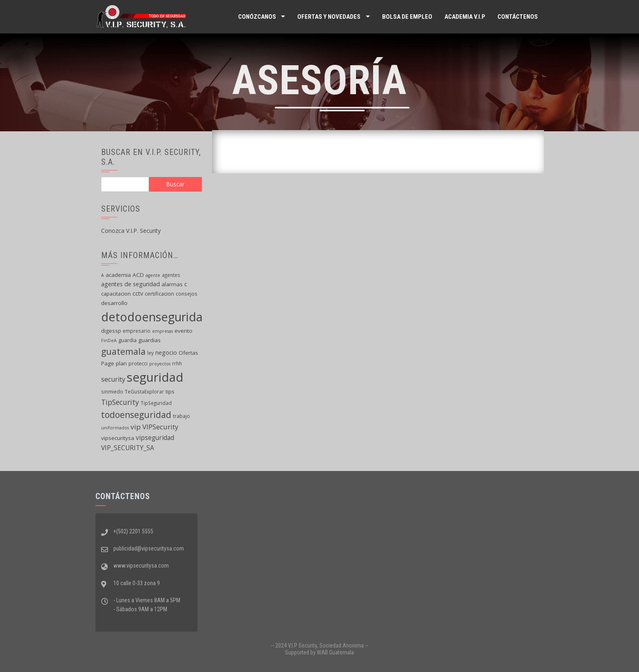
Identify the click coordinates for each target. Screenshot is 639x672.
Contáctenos (518, 17)
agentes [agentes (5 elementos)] (171, 275)
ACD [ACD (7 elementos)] (138, 275)
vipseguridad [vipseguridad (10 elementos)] (155, 438)
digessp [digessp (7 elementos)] (111, 331)
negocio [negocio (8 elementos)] (166, 353)
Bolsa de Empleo (407, 17)
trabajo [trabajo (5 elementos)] (181, 416)
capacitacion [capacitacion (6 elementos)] (116, 294)
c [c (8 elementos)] (186, 284)
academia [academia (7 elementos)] (118, 275)
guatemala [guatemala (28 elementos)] (123, 351)
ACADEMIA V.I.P (465, 17)
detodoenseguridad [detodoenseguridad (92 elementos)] (156, 317)
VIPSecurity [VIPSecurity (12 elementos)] (160, 427)
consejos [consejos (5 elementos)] (187, 294)
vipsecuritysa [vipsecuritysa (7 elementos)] (118, 438)
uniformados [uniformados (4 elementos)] (115, 428)
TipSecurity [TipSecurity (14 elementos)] (120, 402)
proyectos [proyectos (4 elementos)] (160, 364)
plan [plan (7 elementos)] (121, 363)
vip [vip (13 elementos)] (136, 427)
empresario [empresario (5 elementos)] (137, 331)
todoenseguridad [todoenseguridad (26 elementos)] (136, 414)
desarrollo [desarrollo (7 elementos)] (114, 303)
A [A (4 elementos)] (103, 275)
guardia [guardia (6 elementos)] (127, 340)
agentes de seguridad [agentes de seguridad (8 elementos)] (130, 284)
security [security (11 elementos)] (113, 379)
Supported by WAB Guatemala (319, 652)
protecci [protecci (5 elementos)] (138, 363)
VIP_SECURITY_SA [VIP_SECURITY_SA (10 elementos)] (128, 448)
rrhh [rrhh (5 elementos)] (177, 363)
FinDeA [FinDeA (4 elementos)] (109, 340)
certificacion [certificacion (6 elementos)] (159, 294)
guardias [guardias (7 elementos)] (149, 340)
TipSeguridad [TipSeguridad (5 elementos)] (156, 403)
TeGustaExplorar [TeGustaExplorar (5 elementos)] (144, 391)
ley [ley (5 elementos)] (150, 353)
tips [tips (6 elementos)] (170, 391)
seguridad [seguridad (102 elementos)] (155, 377)
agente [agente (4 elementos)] (153, 275)
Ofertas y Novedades (329, 17)
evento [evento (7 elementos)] (184, 331)
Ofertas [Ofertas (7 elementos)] (188, 353)
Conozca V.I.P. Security (131, 231)
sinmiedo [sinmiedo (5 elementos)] (112, 391)
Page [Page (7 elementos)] (108, 363)
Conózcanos (257, 17)
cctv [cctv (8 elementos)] (138, 293)
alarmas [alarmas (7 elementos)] (172, 284)
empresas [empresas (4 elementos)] (163, 331)
